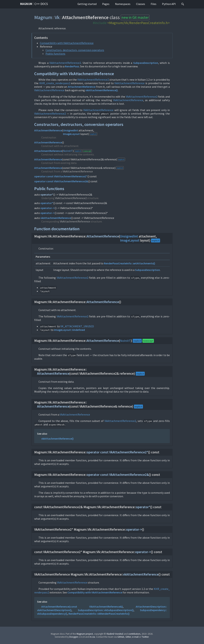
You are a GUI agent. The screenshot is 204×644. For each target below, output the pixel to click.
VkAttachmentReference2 (65, 63)
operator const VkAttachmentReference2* (61, 176)
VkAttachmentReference (129, 83)
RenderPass (72, 66)
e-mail (135, 637)
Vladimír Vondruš (115, 634)
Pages (106, 4)
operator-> (47, 208)
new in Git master (135, 17)
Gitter (128, 637)
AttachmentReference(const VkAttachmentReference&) (82, 607)
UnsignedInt (70, 130)
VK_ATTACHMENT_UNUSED (77, 326)
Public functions (55, 54)
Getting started (87, 4)
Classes (141, 4)
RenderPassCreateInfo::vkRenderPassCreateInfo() (99, 614)
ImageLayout (71, 134)
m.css (92, 637)
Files (154, 4)
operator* (47, 195)
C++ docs (41, 4)
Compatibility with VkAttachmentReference (67, 43)
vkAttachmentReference (56, 218)
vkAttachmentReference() (102, 90)
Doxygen (74, 637)
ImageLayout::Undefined (69, 330)
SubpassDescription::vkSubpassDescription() (106, 610)
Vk (57, 17)
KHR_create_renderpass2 (55, 83)
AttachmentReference (82, 87)
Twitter (145, 637)
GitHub (121, 637)
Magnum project (85, 634)
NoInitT (68, 151)
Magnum (26, 4)
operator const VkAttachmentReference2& (61, 181)
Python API (169, 4)
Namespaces (123, 4)
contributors (134, 634)
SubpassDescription (146, 63)
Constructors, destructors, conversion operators (75, 50)
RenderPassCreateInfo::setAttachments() (130, 263)
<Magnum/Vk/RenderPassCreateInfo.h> (139, 23)
